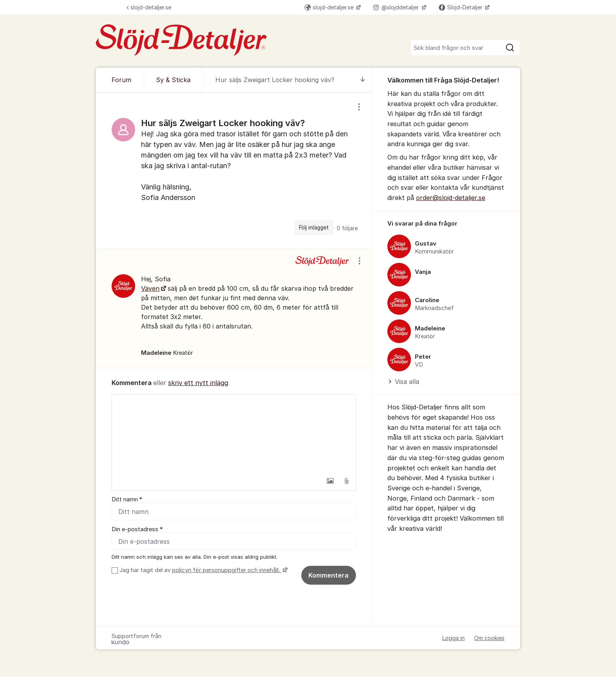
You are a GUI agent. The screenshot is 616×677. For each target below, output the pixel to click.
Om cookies (489, 638)
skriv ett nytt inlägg (198, 383)
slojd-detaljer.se (149, 7)
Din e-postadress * (137, 529)
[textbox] (234, 434)
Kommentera (328, 575)
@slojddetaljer (397, 7)
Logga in (454, 638)
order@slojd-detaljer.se (451, 198)
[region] (234, 171)
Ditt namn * (127, 499)
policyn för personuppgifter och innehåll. (227, 570)
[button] (330, 481)
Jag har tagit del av (203, 570)
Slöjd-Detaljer (461, 7)
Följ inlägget (314, 228)
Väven (150, 288)
